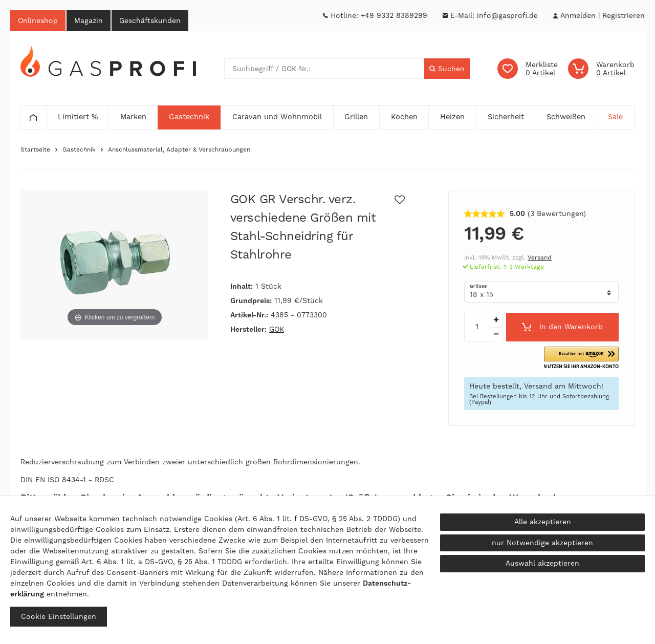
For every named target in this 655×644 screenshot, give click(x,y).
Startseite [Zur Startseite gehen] (35, 149)
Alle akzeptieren (543, 522)
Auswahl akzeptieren (542, 563)
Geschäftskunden (150, 20)
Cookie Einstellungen (59, 616)
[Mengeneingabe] (476, 327)
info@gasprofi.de (507, 15)
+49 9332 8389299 (394, 15)
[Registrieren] (624, 16)
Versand (540, 257)
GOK (277, 329)
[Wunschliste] (528, 69)
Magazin (89, 20)
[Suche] (447, 69)
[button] (581, 358)
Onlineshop (38, 20)
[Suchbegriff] (324, 69)
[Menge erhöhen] (496, 320)
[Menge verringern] (496, 334)
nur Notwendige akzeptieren (542, 543)
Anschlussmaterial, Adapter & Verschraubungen (179, 149)
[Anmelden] (578, 16)
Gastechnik (79, 149)
